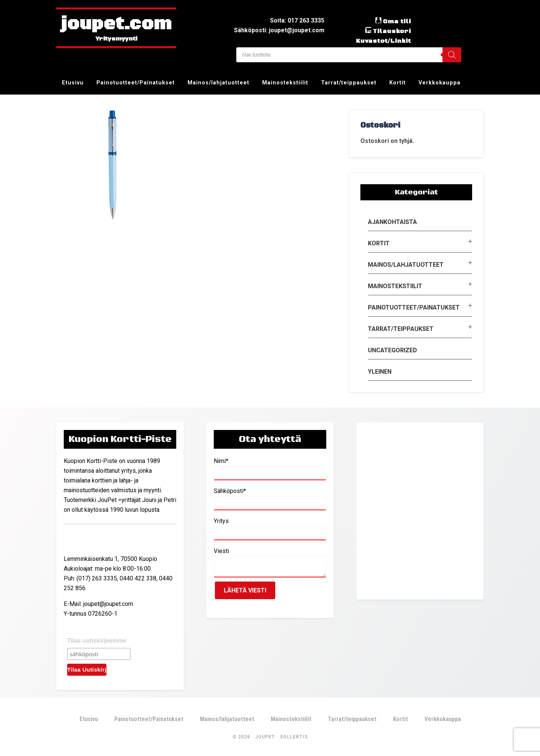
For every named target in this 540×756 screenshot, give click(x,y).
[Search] (452, 55)
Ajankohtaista (392, 222)
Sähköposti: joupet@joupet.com (279, 30)
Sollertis (294, 737)
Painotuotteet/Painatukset (414, 307)
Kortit (379, 243)
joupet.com (116, 24)
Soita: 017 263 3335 (297, 20)
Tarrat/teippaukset (401, 329)
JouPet (265, 737)
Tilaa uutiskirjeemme (97, 641)
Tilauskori (392, 31)
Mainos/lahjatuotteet (406, 265)
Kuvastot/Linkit (383, 41)
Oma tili (397, 21)
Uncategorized (392, 350)
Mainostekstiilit (395, 286)
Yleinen (380, 372)
